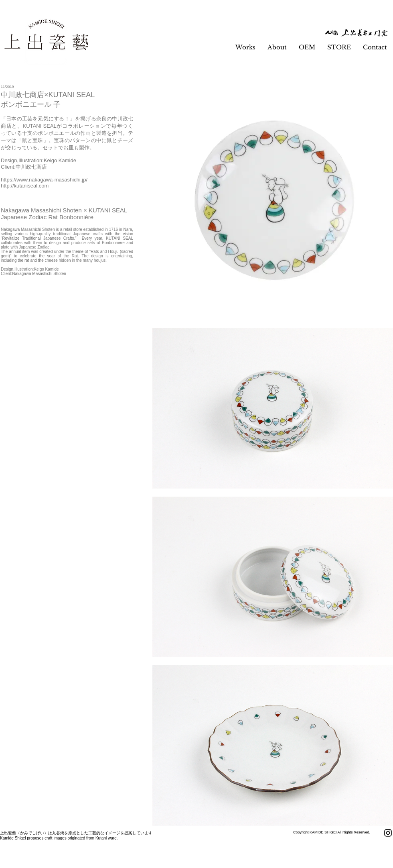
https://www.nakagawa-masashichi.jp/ (44, 180)
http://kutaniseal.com (25, 186)
